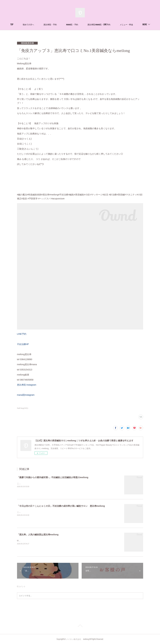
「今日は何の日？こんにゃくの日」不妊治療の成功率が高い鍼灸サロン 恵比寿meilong (61, 506)
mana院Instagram (26, 395)
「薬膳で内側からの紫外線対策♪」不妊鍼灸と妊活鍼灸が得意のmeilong (53, 477)
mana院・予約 (83, 24)
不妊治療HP (23, 344)
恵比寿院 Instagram (27, 385)
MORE (133, 24)
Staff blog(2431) (23, 408)
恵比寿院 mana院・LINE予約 (110, 24)
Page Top (80, 626)
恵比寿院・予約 (61, 24)
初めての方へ (40, 24)
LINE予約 (22, 334)
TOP (23, 24)
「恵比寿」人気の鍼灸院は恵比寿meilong (38, 535)
